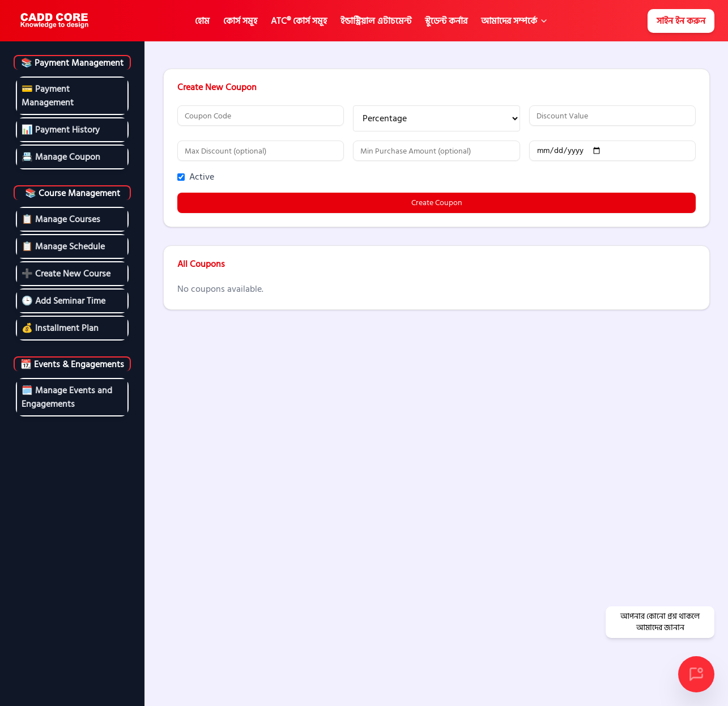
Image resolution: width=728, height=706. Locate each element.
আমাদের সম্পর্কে (509, 21)
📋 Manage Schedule (63, 246)
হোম (202, 21)
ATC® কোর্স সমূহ (299, 21)
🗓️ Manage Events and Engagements (67, 397)
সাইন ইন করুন (681, 21)
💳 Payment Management (48, 96)
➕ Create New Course (66, 274)
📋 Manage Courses (61, 219)
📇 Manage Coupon (61, 157)
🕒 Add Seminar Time (63, 301)
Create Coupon (437, 203)
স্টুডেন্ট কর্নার (446, 21)
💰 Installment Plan (60, 328)
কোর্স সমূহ (240, 21)
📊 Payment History (61, 130)
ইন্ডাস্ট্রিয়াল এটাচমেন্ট (376, 21)
